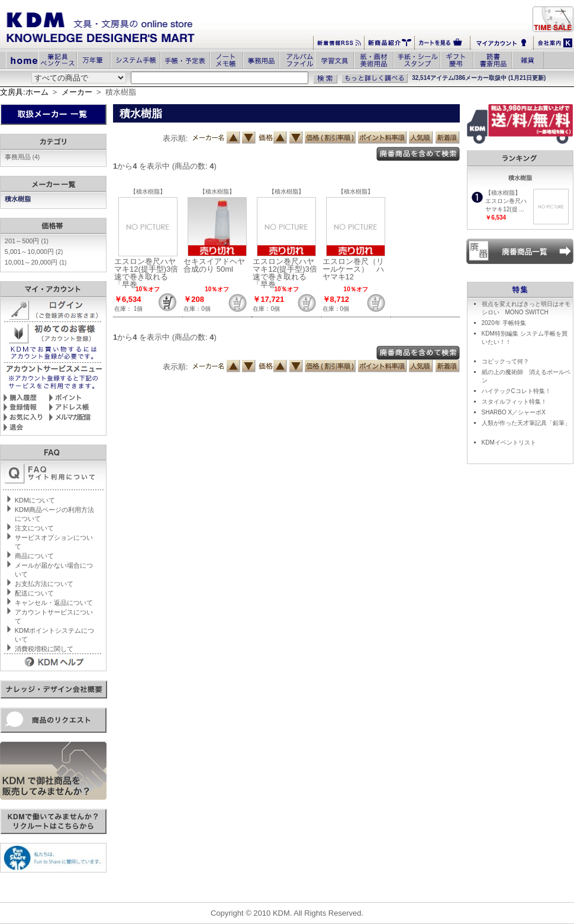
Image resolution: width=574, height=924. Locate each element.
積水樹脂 (19, 199)
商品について (34, 556)
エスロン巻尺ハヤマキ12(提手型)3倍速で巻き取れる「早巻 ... (146, 273)
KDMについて (35, 500)
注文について (34, 528)
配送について (34, 593)
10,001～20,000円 (36, 262)
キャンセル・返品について (54, 603)
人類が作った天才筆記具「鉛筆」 (526, 423)
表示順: (175, 138)
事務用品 (22, 157)
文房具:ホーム (24, 92)
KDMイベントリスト (509, 442)
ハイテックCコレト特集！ (516, 391)
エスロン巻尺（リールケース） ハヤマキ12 (353, 269)
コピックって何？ (505, 361)
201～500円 (27, 241)
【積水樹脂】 (148, 191)
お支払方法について (44, 584)
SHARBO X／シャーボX (514, 412)
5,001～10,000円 (34, 252)
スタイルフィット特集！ (514, 402)
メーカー (77, 92)
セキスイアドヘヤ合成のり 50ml (214, 265)
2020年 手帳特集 (504, 323)
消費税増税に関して (44, 649)
